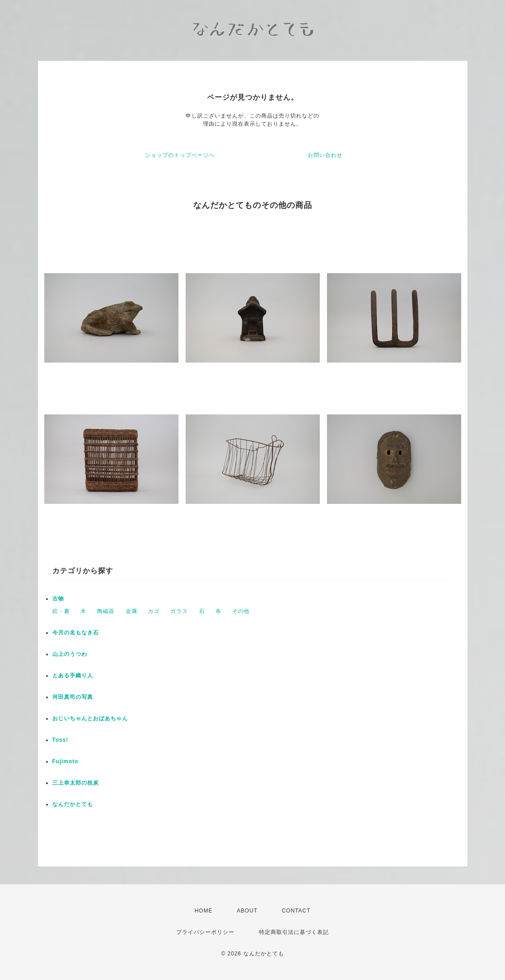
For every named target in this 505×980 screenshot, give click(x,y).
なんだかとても (73, 804)
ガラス (179, 611)
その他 (241, 611)
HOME (204, 911)
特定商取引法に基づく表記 (294, 932)
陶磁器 (106, 611)
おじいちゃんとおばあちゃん (90, 718)
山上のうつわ (70, 654)
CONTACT (296, 911)
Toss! (60, 740)
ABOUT (247, 911)
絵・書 (61, 611)
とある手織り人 (73, 676)
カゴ (154, 611)
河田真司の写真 (73, 697)
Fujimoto (66, 761)
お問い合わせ (325, 155)
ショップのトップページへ (180, 155)
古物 (58, 599)
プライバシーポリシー (205, 932)
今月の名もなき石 (76, 633)
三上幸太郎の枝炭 (76, 783)
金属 (132, 611)
